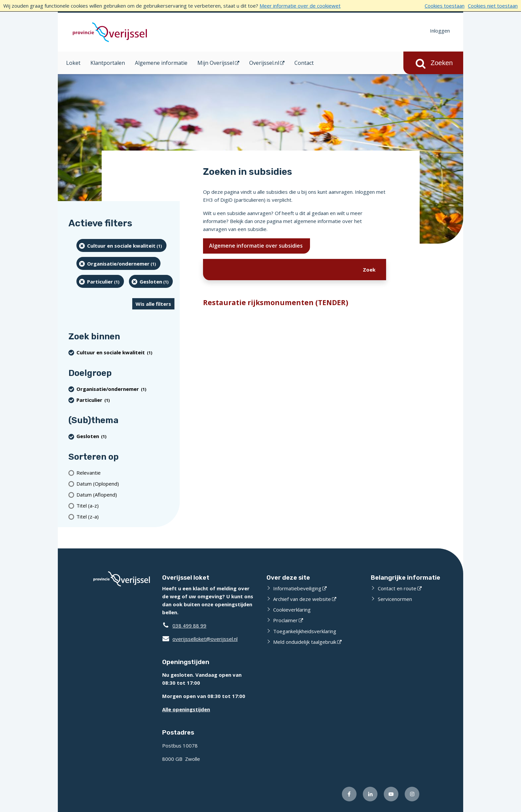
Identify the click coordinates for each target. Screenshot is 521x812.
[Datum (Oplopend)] (125, 483)
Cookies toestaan (445, 6)
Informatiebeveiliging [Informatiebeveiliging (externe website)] (297, 588)
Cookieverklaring (292, 610)
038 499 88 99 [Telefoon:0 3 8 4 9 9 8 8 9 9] (189, 626)
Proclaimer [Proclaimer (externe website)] (285, 620)
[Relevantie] (125, 472)
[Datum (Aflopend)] (125, 494)
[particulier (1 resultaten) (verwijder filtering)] (100, 281)
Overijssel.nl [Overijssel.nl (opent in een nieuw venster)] (264, 63)
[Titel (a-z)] (125, 505)
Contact (304, 63)
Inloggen (440, 31)
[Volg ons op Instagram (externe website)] (412, 794)
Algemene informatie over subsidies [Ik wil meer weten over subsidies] (257, 246)
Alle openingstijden (186, 709)
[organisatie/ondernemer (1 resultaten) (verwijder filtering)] (118, 263)
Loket (73, 63)
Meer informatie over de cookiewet (300, 6)
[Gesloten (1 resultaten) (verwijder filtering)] (151, 281)
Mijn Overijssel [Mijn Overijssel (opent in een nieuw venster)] (216, 63)
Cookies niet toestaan (493, 6)
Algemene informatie (161, 63)
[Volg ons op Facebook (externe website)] (349, 794)
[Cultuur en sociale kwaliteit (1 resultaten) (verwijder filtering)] (121, 245)
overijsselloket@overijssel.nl (200, 639)
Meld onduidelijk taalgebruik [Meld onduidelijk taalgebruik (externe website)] (305, 642)
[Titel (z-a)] (125, 516)
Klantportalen (108, 63)
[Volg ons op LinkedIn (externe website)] (370, 794)
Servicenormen (395, 599)
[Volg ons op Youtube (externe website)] (391, 794)
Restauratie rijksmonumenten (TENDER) (276, 302)
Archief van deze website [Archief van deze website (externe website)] (302, 599)
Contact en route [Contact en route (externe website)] (397, 588)
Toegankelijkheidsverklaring (305, 631)
